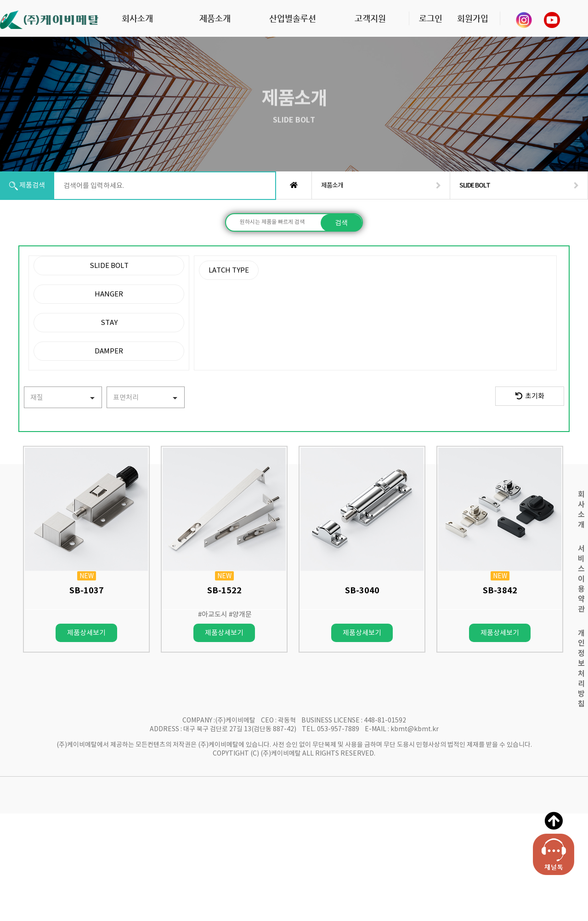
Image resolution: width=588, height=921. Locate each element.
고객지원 (370, 18)
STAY (109, 322)
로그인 (431, 18)
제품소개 (215, 18)
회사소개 (137, 18)
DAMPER (109, 351)
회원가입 (473, 18)
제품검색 (27, 185)
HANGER (109, 294)
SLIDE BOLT (109, 265)
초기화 (530, 396)
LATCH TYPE (229, 270)
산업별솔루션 (293, 18)
